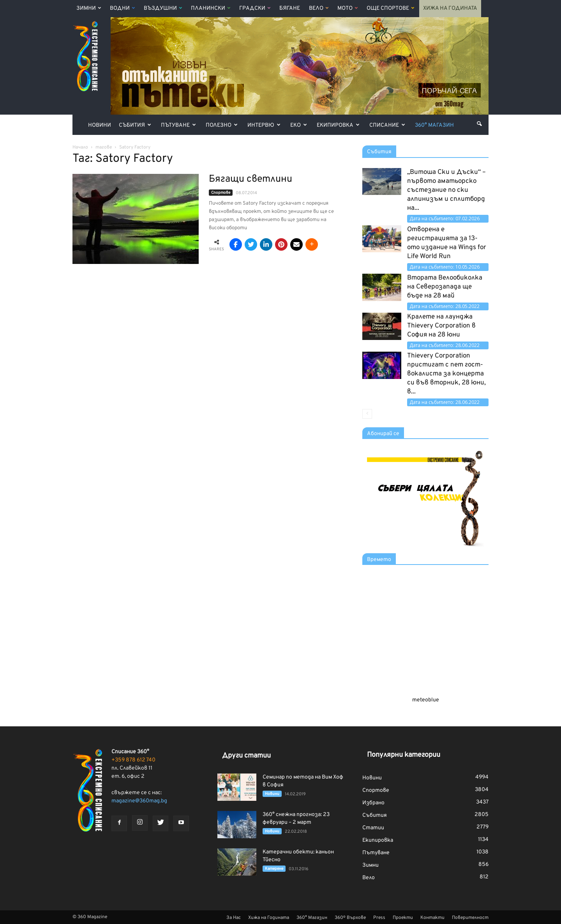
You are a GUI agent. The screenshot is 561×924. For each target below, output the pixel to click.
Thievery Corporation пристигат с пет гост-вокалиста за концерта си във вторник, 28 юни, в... (446, 374)
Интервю (264, 125)
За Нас (234, 918)
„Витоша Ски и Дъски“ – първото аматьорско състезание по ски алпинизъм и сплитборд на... (446, 190)
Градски (255, 8)
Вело (319, 8)
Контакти (432, 918)
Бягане (290, 8)
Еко (299, 125)
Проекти (403, 918)
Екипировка (338, 125)
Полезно (222, 125)
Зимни (89, 8)
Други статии (246, 756)
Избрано (373, 803)
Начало (80, 147)
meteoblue (426, 700)
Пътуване (178, 125)
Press (379, 918)
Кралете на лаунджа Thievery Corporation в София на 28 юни (441, 326)
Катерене (274, 869)
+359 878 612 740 (133, 760)
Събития (135, 125)
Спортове (221, 193)
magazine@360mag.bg (139, 801)
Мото (348, 8)
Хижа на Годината (450, 8)
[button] (479, 124)
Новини (100, 125)
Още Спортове (390, 8)
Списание (387, 125)
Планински (211, 8)
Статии (373, 828)
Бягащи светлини (251, 179)
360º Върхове (350, 918)
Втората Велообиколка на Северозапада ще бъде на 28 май (445, 287)
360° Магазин (434, 125)
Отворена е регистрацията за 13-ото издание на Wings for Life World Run (447, 243)
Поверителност (470, 918)
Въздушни (163, 8)
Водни (122, 8)
